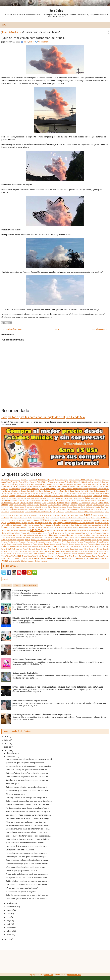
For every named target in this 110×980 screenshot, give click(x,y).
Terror (95, 554)
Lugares (66, 527)
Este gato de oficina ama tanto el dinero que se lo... (27, 878)
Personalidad (36, 540)
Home (5, 32)
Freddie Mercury (38, 512)
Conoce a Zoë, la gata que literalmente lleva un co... (27, 770)
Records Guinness (81, 544)
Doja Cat (94, 503)
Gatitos (87, 512)
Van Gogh (23, 559)
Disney (68, 503)
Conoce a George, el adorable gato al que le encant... (28, 860)
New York (35, 535)
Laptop (85, 525)
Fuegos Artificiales (71, 512)
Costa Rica (30, 498)
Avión (80, 484)
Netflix (29, 535)
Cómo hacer (21, 496)
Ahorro (8, 482)
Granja (48, 518)
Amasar (56, 482)
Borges (59, 486)
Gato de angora (13, 515)
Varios (36, 558)
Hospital (95, 520)
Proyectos (80, 542)
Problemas (57, 542)
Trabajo (61, 556)
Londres (42, 527)
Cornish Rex (16, 498)
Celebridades (100, 491)
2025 (6, 740)
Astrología (50, 484)
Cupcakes (105, 498)
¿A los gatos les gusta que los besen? (22, 888)
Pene (15, 540)
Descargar (62, 500)
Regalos (20, 546)
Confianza (88, 496)
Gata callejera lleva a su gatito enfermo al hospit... (26, 857)
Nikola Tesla (43, 535)
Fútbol (81, 512)
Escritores (62, 507)
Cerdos (4, 493)
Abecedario (24, 480)
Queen (14, 544)
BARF (101, 484)
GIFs (11, 518)
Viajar (86, 558)
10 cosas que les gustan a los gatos (21, 892)
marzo (9, 928)
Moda (45, 533)
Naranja (5, 535)
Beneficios (17, 486)
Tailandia (25, 554)
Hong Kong (73, 520)
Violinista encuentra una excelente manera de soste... (28, 829)
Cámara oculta (72, 489)
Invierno (4, 525)
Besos (24, 486)
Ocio (75, 535)
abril (8, 924)
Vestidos (71, 559)
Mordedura (66, 533)
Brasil (78, 486)
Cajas (37, 489)
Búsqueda (5, 489)
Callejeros (52, 489)
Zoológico (44, 561)
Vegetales (43, 559)
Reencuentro (105, 544)
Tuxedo (100, 556)
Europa (49, 509)
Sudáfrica (73, 551)
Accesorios (43, 480)
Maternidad (48, 531)
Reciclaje (59, 544)
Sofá (40, 551)
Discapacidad (52, 503)
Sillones (12, 551)
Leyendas (5, 527)
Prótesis (73, 542)
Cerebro (10, 493)
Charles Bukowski (20, 493)
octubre (10, 903)
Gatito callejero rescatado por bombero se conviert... (28, 881)
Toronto (39, 556)
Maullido (64, 530)
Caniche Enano (7, 491)
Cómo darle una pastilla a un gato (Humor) (30, 701)
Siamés (106, 549)
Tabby (18, 554)
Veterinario (79, 558)
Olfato (88, 535)
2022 (6, 750)
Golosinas (24, 518)
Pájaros (23, 538)
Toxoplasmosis (53, 556)
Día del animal (91, 500)
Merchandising (96, 530)
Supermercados (103, 551)
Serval (96, 549)
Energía (89, 505)
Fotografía (14, 512)
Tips (19, 556)
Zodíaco (37, 561)
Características (32, 491)
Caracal (23, 491)
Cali (41, 489)
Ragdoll (19, 544)
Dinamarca (38, 503)
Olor (92, 535)
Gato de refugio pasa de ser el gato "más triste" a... (27, 895)
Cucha (66, 498)
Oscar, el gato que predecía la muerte (21, 871)
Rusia (92, 546)
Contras (106, 496)
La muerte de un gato (21, 591)
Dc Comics (22, 500)
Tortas (45, 556)
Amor (73, 482)
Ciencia (54, 493)
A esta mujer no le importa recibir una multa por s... (27, 874)
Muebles (78, 533)
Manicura (5, 531)
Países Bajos (15, 538)
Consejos (98, 496)
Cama (63, 489)
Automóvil (71, 484)
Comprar (47, 496)
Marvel (27, 531)
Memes (81, 530)
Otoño (3, 538)
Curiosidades (7, 500)
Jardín (25, 525)
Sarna (38, 549)
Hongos (80, 520)
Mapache (22, 531)
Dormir (101, 503)
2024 (7, 480)
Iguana (4, 523)
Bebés (4, 486)
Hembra (4, 520)
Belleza (9, 486)
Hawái (88, 518)
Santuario (32, 549)
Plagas (100, 540)
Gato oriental (62, 515)
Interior (86, 523)
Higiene (30, 520)
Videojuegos (104, 559)
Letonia (106, 525)
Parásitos (51, 538)
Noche (56, 535)
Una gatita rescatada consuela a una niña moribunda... (28, 815)
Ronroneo (81, 546)
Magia (76, 527)
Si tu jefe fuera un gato (15, 794)
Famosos (71, 509)
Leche (90, 525)
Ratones (40, 544)
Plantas (106, 540)
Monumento (57, 533)
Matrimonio (56, 531)
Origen (102, 535)
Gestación (5, 518)
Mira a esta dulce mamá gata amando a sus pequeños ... (29, 766)
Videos (5, 561)
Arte (41, 484)
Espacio (91, 507)
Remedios (42, 546)
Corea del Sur (6, 498)
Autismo (64, 484)
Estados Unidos (8, 509)
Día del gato (101, 500)
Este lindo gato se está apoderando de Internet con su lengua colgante (42, 714)
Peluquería (9, 540)
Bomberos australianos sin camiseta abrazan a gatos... (29, 811)
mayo (9, 921)
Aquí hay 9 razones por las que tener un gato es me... (28, 780)
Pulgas (4, 544)
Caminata (81, 489)
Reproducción (50, 546)
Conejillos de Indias (71, 496)
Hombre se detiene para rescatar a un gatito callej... (27, 846)
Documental (86, 503)
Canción (106, 489)
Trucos (76, 556)
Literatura (31, 527)
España (97, 507)
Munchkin (98, 533)
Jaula (37, 525)
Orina (107, 535)
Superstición (6, 554)
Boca (41, 486)
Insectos (45, 523)
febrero (10, 931)
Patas (88, 537)
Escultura (77, 507)
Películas (99, 537)
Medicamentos (73, 531)
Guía (67, 518)
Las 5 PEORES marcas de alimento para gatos (31, 604)
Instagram (53, 523)
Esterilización (33, 509)
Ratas (35, 544)
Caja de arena (29, 489)
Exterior (64, 509)
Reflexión (5, 546)
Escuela (70, 507)
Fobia (101, 509)
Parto (67, 537)
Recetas (52, 544)
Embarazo (66, 505)
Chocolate (42, 493)
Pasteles (82, 537)
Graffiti (30, 518)
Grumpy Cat (55, 518)
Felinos (78, 509)
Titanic (24, 556)
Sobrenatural (26, 551)
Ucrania (4, 558)
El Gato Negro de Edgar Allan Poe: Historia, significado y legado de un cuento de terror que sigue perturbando (58, 687)
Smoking (18, 551)
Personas (46, 540)
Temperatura (59, 554)
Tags (17, 585)
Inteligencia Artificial (75, 523)
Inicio (4, 25)
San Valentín (24, 549)
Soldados (48, 551)
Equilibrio (40, 507)
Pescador (54, 540)
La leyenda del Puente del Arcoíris (20, 850)
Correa (24, 498)
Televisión (51, 554)
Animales (80, 482)
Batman (106, 484)
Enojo (107, 505)
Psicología (88, 542)
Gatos (12, 32)
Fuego (62, 512)
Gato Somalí (79, 515)
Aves (76, 484)
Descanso (53, 500)
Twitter (106, 556)
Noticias (70, 535)
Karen (56, 525)
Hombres (65, 520)
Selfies (86, 549)
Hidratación (12, 520)
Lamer (80, 525)
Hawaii (93, 518)
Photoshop (66, 540)
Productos (66, 542)
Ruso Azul (99, 546)
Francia (28, 512)
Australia (58, 484)
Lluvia (37, 527)
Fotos (21, 512)
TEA (36, 554)
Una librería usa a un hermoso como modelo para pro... (29, 818)
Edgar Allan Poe (20, 505)
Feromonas (85, 509)
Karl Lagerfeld (63, 525)
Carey (41, 491)
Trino (71, 556)
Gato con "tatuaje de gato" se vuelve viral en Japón (27, 773)
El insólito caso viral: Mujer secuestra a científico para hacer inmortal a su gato (45, 618)
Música (106, 533)
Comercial (5, 496)
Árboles (16, 484)
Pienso (77, 540)
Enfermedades (98, 505)
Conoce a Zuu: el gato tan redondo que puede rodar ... (28, 836)
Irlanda (10, 525)
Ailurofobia (15, 482)
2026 (6, 737)
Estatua (25, 509)
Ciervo (60, 493)
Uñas (10, 558)
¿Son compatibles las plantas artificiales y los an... (27, 867)
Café (22, 489)
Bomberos (52, 486)
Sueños (85, 551)
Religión (36, 546)
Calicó (45, 489)
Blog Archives (30, 585)
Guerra (62, 518)
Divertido (74, 503)
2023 (3, 480)
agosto (10, 910)
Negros (23, 535)
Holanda (58, 520)
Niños (50, 535)
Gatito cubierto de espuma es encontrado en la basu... (28, 839)
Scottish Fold (46, 549)
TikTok (14, 556)
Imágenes (11, 523)
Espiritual (105, 507)
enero (9, 935)
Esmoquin (84, 507)
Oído (79, 535)
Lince (24, 527)
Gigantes (17, 518)
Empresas (82, 505)
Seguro (81, 549)
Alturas (50, 482)
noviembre (11, 757)
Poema (4, 542)
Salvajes (16, 549)
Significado (5, 551)
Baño (89, 484)
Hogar (52, 520)
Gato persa (71, 515)
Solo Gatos (56, 10)
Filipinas (92, 509)
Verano (58, 559)
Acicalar (51, 480)
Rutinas (106, 546)
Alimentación (42, 482)
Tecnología (42, 554)
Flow (97, 509)
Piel (73, 540)
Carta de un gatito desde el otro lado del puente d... (27, 898)
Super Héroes (93, 551)
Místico (35, 533)
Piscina (94, 540)
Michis (24, 533)
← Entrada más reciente (12, 329)
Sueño (79, 551)
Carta (62, 491)
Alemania (33, 482)
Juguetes (50, 525)
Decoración (30, 500)
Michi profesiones (14, 533)
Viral (17, 561)
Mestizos (105, 531)
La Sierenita (73, 525)
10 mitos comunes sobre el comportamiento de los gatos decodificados (43, 632)
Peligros (105, 537)
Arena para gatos (25, 484)
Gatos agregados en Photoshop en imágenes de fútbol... (30, 759)
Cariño (53, 491)
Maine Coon (83, 527)
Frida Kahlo (48, 512)
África (97, 480)
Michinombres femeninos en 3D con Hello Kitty (32, 659)
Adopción (84, 480)
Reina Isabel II (28, 546)
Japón (20, 525)
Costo (37, 498)
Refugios (13, 546)
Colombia (92, 493)
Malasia (91, 527)
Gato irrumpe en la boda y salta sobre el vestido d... (27, 787)
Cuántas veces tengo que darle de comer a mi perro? (28, 864)
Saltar (3, 549)
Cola (80, 493)
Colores (106, 493)
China (30, 493)
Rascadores (28, 544)
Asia (45, 484)
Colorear (99, 493)
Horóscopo (87, 520)
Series (91, 549)
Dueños (5, 505)
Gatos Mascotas (99, 515)
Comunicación (57, 496)
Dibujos (23, 503)
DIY (80, 503)
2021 (6, 939)
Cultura (88, 498)
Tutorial (95, 556)
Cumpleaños (96, 498)
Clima (69, 493)
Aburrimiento (33, 480)
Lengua (95, 525)
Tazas (31, 554)
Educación (30, 505)
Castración (85, 491)
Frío (54, 512)
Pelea (92, 537)
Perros (18, 32)
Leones (101, 525)
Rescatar (59, 546)
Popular (7, 585)
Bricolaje (84, 486)
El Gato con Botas (54, 505)
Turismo (82, 556)
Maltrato (98, 527)
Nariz (10, 535)
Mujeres (91, 533)
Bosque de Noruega (69, 486)
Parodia (62, 538)
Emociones (74, 505)
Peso (59, 540)
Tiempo (100, 554)
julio (8, 914)
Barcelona (95, 484)
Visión (21, 561)
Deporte (38, 500)
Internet (92, 523)
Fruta (58, 512)
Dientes (30, 503)
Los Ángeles (49, 527)
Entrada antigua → (100, 329)
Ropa (87, 546)
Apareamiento (7, 484)
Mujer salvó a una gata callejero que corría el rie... (26, 822)
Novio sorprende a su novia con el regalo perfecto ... (28, 808)
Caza (92, 491)
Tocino (30, 556)
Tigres (9, 556)
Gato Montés (33, 515)
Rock (69, 546)
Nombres (62, 535)
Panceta (29, 538)
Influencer (31, 523)
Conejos (81, 496)
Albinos (27, 482)
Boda (45, 486)
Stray (67, 551)
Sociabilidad (34, 551)
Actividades (59, 480)
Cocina (75, 493)
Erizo (45, 507)
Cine (65, 493)
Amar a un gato (12, 784)
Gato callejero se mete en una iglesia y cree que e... (27, 832)
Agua (4, 482)
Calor (59, 489)
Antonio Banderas (103, 482)
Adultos (91, 480)
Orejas (97, 535)
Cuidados (80, 498)
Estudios (42, 509)
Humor (101, 520)
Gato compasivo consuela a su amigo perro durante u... (29, 801)
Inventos (106, 523)
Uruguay (16, 559)
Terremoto (81, 554)
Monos (50, 533)
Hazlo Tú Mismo (102, 518)
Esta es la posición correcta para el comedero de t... (27, 853)
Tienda (106, 554)
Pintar (82, 540)
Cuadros (51, 498)
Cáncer (100, 489)
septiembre (11, 907)
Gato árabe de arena (97, 512)
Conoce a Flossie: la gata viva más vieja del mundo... (28, 777)
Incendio (24, 523)
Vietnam (12, 561)
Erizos (50, 507)
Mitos (40, 533)
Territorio (89, 554)
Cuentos (72, 498)
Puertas (106, 542)
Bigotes (29, 486)
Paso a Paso (74, 538)
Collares (85, 493)
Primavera (49, 542)
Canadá (95, 489)
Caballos (12, 489)
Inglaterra (38, 523)
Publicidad (99, 542)
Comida (12, 496)
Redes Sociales (94, 544)
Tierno (4, 556)
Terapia (74, 554)
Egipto (37, 505)
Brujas (90, 486)
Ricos (65, 546)
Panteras (35, 538)
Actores (66, 480)
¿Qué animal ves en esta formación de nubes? (33, 38)
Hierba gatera (21, 520)
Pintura (88, 540)
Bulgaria (106, 486)
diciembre (11, 753)
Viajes (92, 558)
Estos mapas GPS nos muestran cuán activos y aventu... (29, 825)
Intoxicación (99, 523)
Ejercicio (43, 505)
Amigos (62, 482)
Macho (71, 527)
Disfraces (61, 503)
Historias (44, 520)
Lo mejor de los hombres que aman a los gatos (32, 646)
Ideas (106, 520)
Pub (94, 542)
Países (8, 538)
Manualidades (13, 531)
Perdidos (21, 540)
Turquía (88, 556)
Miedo (29, 533)
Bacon (85, 484)
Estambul (19, 509)
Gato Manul (24, 515)
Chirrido (36, 493)
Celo (107, 491)
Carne (58, 491)
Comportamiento (35, 496)
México (4, 533)
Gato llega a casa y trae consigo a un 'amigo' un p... (27, 798)
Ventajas (51, 558)
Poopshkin (22, 542)
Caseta (77, 491)
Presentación (41, 542)
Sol (43, 551)
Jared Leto (31, 525)
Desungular (81, 500)
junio (9, 917)
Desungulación (71, 500)
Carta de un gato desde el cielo (25, 673)
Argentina (35, 484)
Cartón (67, 491)
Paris (57, 538)
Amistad (68, 482)
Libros (12, 527)
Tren (67, 556)
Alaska (21, 482)
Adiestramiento (74, 480)
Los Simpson (58, 527)
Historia (36, 520)
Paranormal (43, 537)
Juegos (43, 525)
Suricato (13, 554)
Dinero (44, 503)
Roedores (74, 546)
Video (97, 558)
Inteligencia (61, 523)
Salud (9, 549)
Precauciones (31, 542)
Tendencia (67, 554)
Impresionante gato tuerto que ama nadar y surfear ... (28, 791)
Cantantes (16, 491)
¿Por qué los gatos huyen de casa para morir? (25, 763)
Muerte (84, 533)
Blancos (35, 486)
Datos (15, 500)
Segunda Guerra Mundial (61, 549)
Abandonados (15, 480)
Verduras (64, 559)
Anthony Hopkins (90, 482)
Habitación (73, 518)
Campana (89, 489)
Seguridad (74, 549)
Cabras (18, 489)
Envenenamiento (30, 507)
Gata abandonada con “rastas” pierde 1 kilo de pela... (28, 804)
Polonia (16, 542)
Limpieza (18, 527)
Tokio (34, 556)
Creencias (43, 498)
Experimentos (56, 509)
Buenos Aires (97, 486)
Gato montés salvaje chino (47, 515)
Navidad (16, 535)
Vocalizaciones (29, 561)
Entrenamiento (7, 507)
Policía (10, 542)
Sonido (63, 551)
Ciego (48, 493)
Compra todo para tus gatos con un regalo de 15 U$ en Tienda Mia (43, 417)
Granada (36, 518)
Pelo (3, 540)
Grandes (42, 518)
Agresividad (104, 480)
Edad (11, 505)
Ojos (83, 535)
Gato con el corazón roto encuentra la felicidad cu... (27, 885)
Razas (46, 544)
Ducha (106, 503)
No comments (44, 42)
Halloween (81, 518)
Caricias (47, 491)
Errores (55, 507)
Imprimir (18, 523)
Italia (15, 525)
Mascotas (37, 530)
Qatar (9, 544)
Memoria (87, 531)
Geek (107, 515)
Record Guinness (68, 544)
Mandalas (105, 527)
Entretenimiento (19, 507)
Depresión (46, 500)
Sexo (100, 549)
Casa (72, 491)
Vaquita (30, 559)
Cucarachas (59, 498)
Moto (72, 533)
